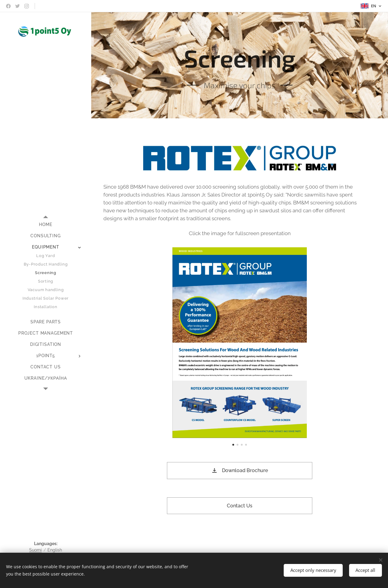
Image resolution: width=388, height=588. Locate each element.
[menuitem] (46, 225)
